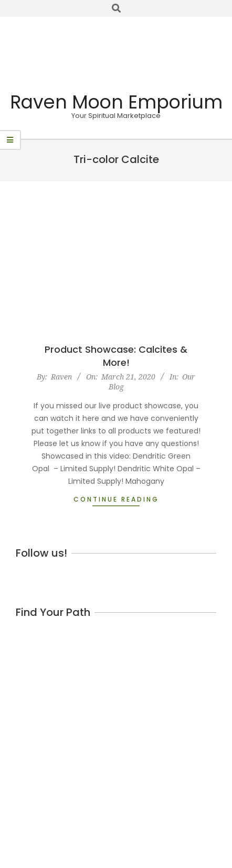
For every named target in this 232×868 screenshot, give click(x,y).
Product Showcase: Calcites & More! (116, 356)
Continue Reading (116, 499)
